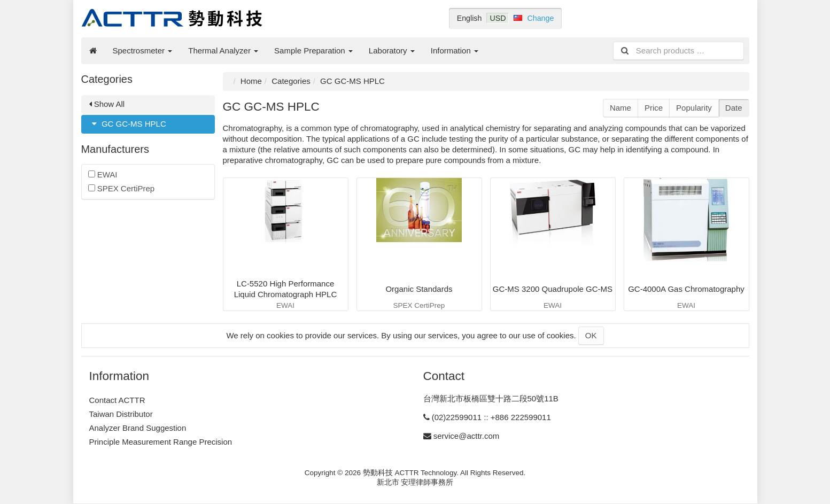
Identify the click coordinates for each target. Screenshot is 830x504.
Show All (107, 104)
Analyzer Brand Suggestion (138, 428)
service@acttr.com (467, 436)
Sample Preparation (313, 51)
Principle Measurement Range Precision (161, 442)
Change (540, 18)
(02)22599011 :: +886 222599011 (491, 417)
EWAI (103, 175)
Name (620, 108)
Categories (291, 81)
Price (654, 108)
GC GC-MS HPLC (128, 124)
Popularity (694, 108)
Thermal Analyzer (223, 51)
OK (591, 335)
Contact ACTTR (117, 400)
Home (251, 81)
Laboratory (392, 51)
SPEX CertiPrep (122, 188)
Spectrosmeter (143, 51)
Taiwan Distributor (121, 414)
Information (455, 51)
